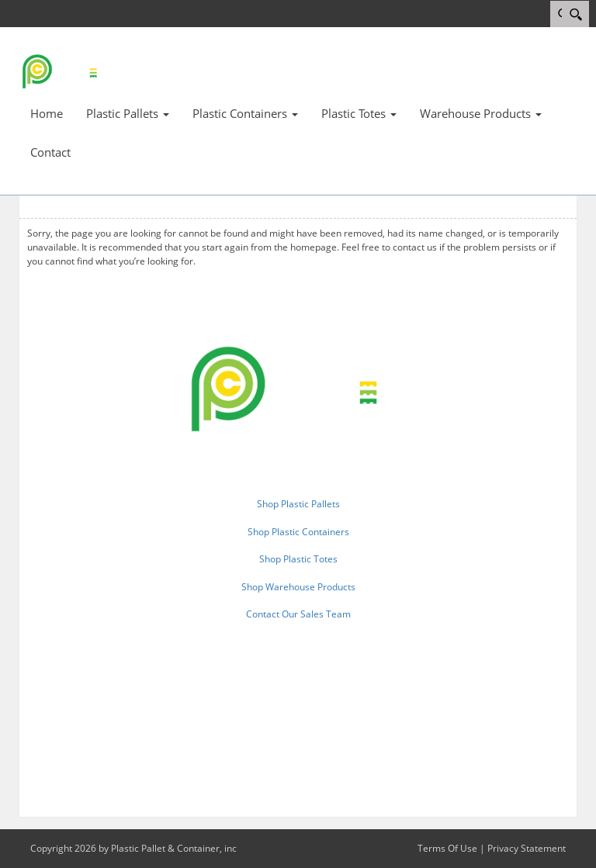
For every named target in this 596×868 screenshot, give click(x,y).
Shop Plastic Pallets (298, 504)
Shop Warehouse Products (298, 587)
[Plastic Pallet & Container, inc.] (65, 71)
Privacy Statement (527, 848)
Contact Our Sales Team (298, 614)
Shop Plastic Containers (298, 532)
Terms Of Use (447, 848)
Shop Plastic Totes (298, 559)
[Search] (575, 14)
